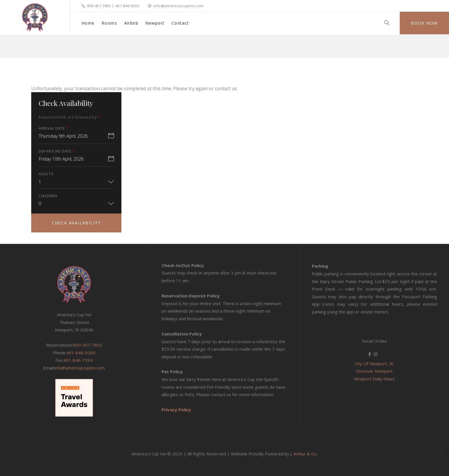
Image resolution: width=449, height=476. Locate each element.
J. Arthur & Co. (304, 454)
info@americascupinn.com (178, 6)
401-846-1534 (78, 360)
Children (48, 196)
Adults (46, 174)
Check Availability (76, 223)
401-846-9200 (81, 353)
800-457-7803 (88, 345)
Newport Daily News (374, 379)
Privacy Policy (176, 410)
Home (88, 23)
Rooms (109, 23)
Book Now (424, 23)
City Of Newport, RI (374, 364)
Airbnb (131, 23)
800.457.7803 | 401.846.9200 (113, 6)
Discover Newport (374, 371)
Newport (155, 23)
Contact (180, 23)
